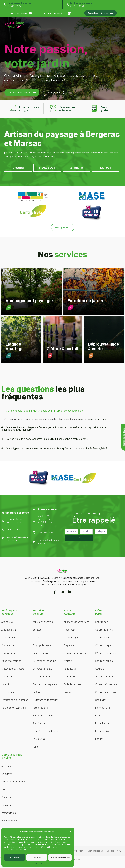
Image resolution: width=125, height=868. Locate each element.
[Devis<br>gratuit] (94, 109)
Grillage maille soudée (106, 684)
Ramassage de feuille (43, 715)
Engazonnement (9, 653)
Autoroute (6, 766)
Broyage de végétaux (43, 645)
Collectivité (7, 774)
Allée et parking (9, 630)
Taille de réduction (73, 684)
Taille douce (70, 669)
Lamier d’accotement (12, 805)
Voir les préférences (60, 858)
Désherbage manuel (43, 669)
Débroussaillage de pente (14, 782)
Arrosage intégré (10, 637)
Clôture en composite (106, 653)
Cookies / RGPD (38, 863)
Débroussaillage (41, 653)
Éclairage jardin (9, 645)
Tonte (36, 747)
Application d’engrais (43, 622)
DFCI (4, 789)
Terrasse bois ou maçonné (15, 700)
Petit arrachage (40, 708)
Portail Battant (102, 723)
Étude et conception (11, 661)
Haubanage (70, 630)
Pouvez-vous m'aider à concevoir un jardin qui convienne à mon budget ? (47, 439)
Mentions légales (95, 851)
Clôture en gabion (104, 661)
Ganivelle (100, 669)
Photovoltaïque (9, 813)
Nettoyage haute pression (46, 700)
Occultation (101, 700)
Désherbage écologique (44, 661)
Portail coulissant (104, 731)
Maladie (68, 661)
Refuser (37, 858)
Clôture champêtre (104, 645)
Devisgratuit (105, 109)
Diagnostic (69, 645)
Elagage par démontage (76, 653)
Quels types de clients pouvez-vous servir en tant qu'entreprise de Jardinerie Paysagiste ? (57, 448)
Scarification (39, 723)
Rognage (68, 692)
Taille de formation (73, 676)
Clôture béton (102, 637)
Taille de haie (39, 739)
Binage (36, 637)
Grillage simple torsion (106, 692)
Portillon (99, 739)
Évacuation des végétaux (45, 684)
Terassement (8, 692)
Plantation (6, 684)
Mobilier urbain (9, 676)
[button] (70, 832)
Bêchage (37, 630)
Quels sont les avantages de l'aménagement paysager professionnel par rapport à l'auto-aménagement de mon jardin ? (54, 429)
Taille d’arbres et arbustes (45, 731)
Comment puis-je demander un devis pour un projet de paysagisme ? (44, 411)
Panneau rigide (103, 708)
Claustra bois (102, 622)
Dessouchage (71, 637)
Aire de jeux (7, 622)
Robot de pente (9, 821)
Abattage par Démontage (76, 622)
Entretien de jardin (42, 676)
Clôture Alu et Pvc (104, 630)
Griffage (37, 692)
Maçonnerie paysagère (13, 669)
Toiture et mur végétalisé (14, 708)
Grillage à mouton (104, 676)
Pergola (99, 715)
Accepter (14, 858)
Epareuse (6, 797)
